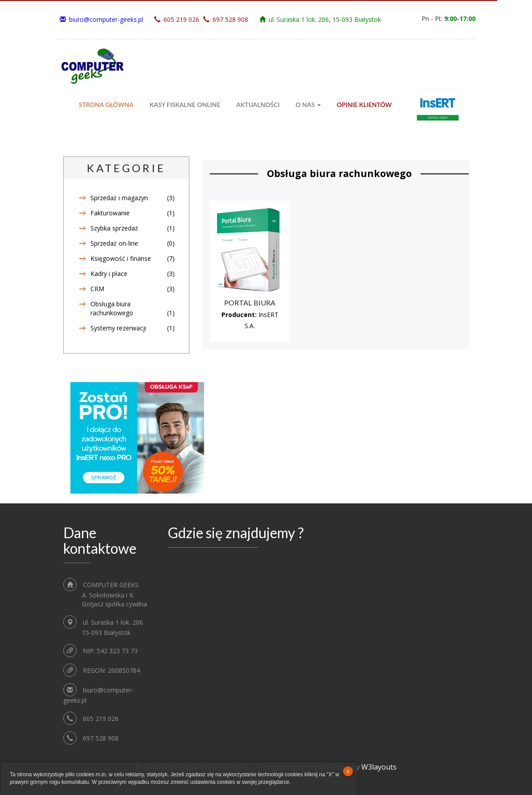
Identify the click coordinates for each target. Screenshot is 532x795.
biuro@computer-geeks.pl (106, 19)
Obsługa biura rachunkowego (112, 308)
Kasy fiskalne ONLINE (185, 105)
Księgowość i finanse (121, 258)
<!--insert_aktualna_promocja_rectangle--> (137, 438)
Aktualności (258, 105)
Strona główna (106, 105)
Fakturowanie (110, 213)
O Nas (308, 105)
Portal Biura (250, 303)
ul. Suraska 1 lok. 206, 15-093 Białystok (325, 19)
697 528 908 (230, 19)
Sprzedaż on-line (114, 243)
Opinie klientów (364, 105)
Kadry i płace (109, 274)
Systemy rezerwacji (118, 328)
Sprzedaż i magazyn (119, 198)
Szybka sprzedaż (114, 228)
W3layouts (379, 767)
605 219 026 (181, 19)
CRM (97, 289)
